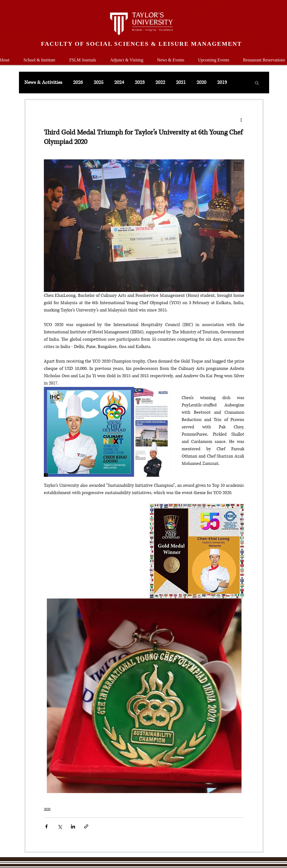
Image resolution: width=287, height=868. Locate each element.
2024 (119, 83)
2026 (78, 83)
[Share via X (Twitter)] (60, 826)
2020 (201, 83)
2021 (181, 83)
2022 (160, 83)
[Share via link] (86, 826)
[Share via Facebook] (46, 826)
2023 (140, 83)
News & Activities (43, 83)
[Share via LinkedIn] (73, 826)
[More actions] (241, 120)
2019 (222, 83)
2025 (99, 83)
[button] (39, 57)
